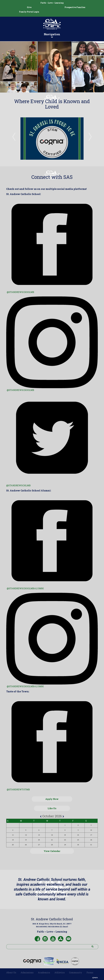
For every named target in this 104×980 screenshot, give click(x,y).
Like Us (52, 808)
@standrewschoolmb (20, 292)
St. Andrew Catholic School (52, 919)
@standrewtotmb (18, 789)
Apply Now (52, 799)
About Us (11, 972)
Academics (44, 972)
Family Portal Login (29, 12)
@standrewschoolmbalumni (25, 588)
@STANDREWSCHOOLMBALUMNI (25, 686)
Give (29, 7)
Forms (90, 972)
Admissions (27, 972)
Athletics (60, 972)
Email (65, 927)
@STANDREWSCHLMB (18, 485)
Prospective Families (75, 7)
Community (76, 972)
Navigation (52, 35)
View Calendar (52, 851)
